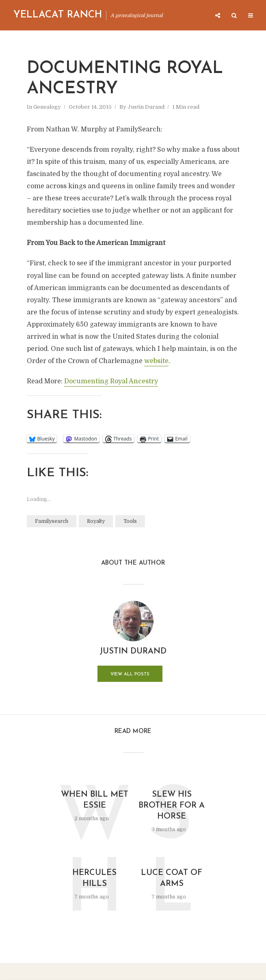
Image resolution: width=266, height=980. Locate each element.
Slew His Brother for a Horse (172, 806)
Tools (130, 521)
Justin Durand (146, 107)
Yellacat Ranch (58, 15)
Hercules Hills (94, 878)
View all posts (130, 674)
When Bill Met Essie (95, 800)
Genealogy (47, 107)
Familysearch (52, 521)
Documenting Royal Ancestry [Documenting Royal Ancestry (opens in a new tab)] (111, 381)
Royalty (96, 521)
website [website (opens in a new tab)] (156, 361)
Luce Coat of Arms (172, 878)
